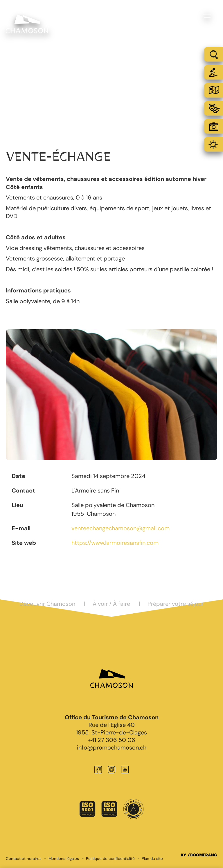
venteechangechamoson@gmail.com (121, 528)
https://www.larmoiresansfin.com (115, 543)
